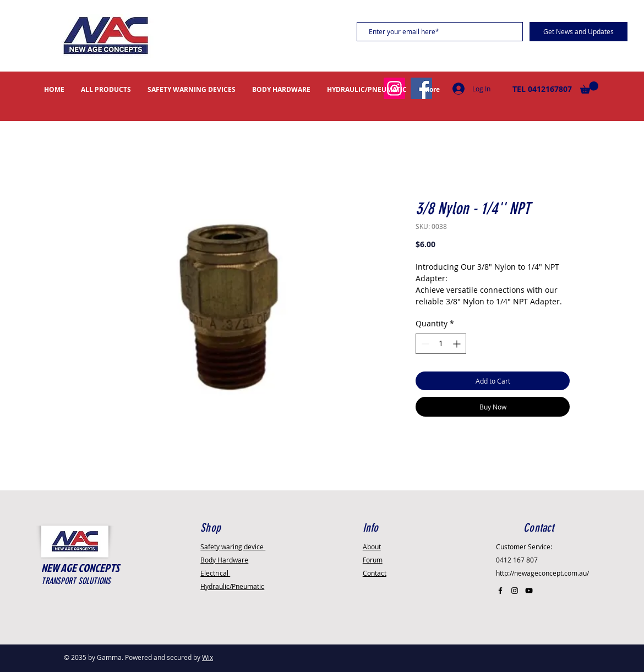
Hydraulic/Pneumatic (232, 586)
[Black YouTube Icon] (529, 591)
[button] (589, 88)
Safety (233, 547)
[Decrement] (424, 344)
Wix (208, 657)
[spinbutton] (441, 344)
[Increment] (458, 344)
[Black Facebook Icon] (500, 591)
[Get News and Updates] (578, 32)
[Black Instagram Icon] (515, 591)
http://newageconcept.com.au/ (542, 573)
